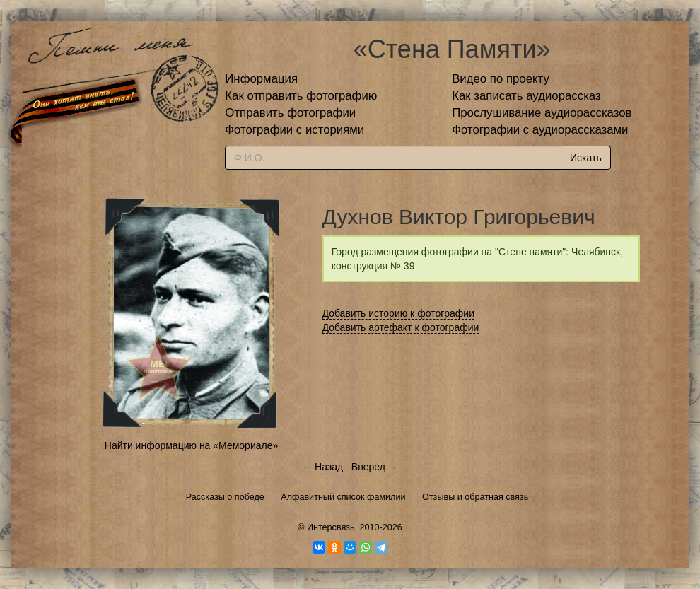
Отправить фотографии (290, 113)
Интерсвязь (331, 527)
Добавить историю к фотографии (399, 313)
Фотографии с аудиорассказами (540, 130)
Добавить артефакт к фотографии (401, 327)
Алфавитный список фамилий (343, 497)
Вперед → (375, 467)
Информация (261, 79)
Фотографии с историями (294, 130)
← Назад (322, 467)
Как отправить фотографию (301, 96)
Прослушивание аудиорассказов (542, 113)
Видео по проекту (501, 79)
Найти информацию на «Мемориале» (191, 445)
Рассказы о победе (225, 497)
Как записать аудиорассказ (526, 96)
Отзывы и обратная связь (475, 497)
